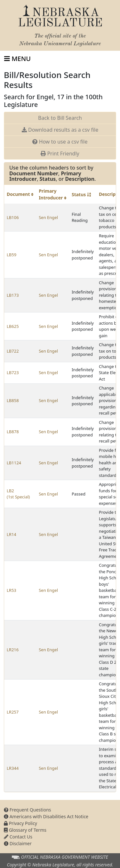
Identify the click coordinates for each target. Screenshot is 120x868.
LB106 (13, 217)
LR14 (12, 534)
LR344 (13, 768)
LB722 (13, 351)
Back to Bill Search (60, 118)
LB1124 (14, 463)
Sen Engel (48, 217)
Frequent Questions (28, 810)
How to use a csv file (60, 142)
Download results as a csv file (60, 130)
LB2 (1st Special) (18, 494)
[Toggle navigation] (17, 59)
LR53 (12, 590)
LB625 (13, 326)
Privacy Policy (20, 823)
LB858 (13, 400)
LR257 (13, 712)
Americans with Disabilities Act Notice (46, 816)
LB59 (12, 255)
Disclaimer (18, 843)
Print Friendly (60, 153)
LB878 (13, 432)
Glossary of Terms (25, 830)
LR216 (13, 650)
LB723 (13, 373)
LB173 (13, 295)
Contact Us (18, 837)
